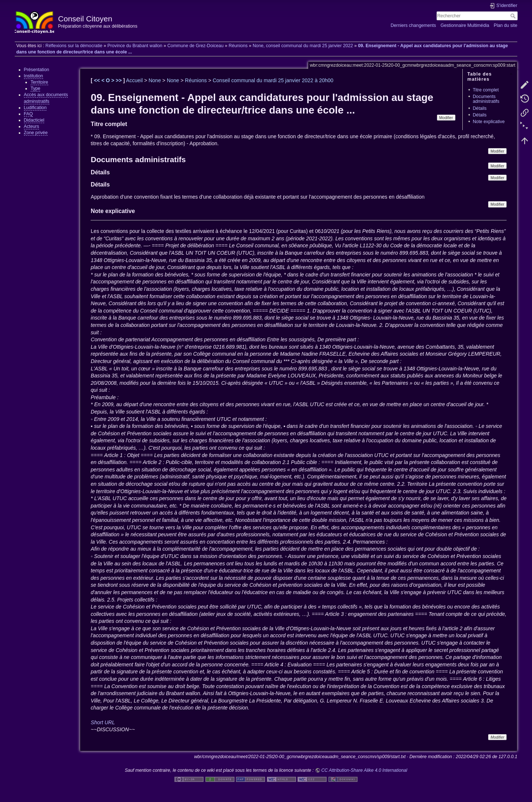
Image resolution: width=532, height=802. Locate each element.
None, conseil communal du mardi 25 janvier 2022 (303, 46)
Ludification (35, 108)
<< (98, 80)
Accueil (134, 80)
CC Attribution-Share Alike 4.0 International (364, 770)
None (155, 80)
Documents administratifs (486, 99)
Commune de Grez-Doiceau (195, 46)
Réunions (238, 46)
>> (119, 80)
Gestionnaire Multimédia (465, 25)
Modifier (446, 118)
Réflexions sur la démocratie (74, 46)
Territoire (39, 82)
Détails (479, 108)
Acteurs (32, 126)
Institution (34, 76)
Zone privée (36, 133)
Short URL (103, 722)
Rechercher (514, 16)
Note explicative (489, 122)
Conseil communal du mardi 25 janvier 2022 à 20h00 (273, 80)
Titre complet (486, 90)
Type (36, 88)
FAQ (29, 114)
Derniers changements (413, 25)
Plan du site (505, 25)
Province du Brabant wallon (135, 46)
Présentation (37, 70)
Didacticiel (34, 120)
